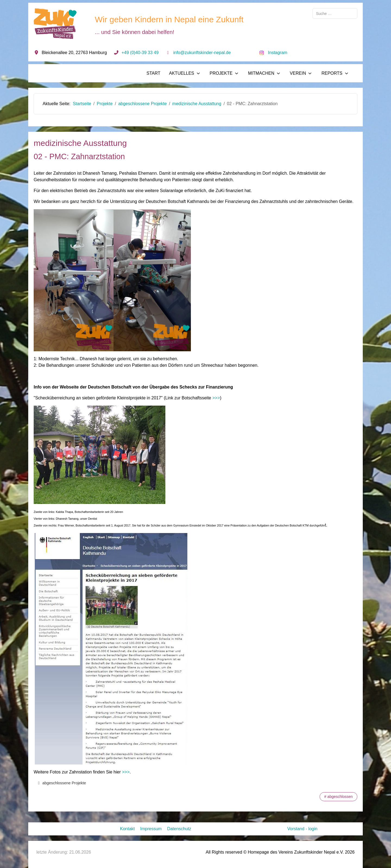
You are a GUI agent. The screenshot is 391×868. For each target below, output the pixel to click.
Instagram (278, 53)
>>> (217, 398)
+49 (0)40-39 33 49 (140, 53)
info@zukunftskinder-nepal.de (202, 53)
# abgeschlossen (338, 797)
